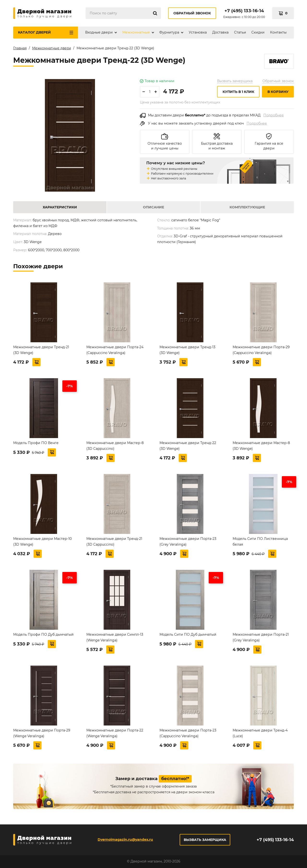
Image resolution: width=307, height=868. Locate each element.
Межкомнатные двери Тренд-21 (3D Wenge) (41, 351)
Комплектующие (247, 208)
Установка (198, 32)
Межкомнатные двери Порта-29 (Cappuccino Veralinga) (261, 351)
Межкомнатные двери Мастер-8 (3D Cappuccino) (115, 447)
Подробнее (274, 116)
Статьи (240, 32)
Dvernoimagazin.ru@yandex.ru (125, 839)
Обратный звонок (192, 13)
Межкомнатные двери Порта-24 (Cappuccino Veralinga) (115, 351)
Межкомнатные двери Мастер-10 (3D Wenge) (42, 542)
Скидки (258, 32)
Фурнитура (169, 32)
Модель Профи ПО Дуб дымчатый (43, 635)
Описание (153, 208)
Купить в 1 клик (238, 93)
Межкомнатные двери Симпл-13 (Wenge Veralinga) (115, 638)
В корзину (278, 93)
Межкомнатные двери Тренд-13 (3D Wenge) (187, 351)
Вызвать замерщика (235, 82)
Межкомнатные (136, 32)
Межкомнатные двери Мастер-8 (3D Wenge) (261, 447)
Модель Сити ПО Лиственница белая (260, 542)
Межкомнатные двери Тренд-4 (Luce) (260, 734)
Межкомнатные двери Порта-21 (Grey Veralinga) (261, 638)
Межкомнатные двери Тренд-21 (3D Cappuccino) (114, 542)
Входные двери (99, 32)
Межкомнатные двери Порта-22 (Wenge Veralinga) (115, 734)
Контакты (278, 32)
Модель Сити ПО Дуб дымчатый (188, 635)
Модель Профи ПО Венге (36, 444)
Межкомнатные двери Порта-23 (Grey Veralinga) (188, 542)
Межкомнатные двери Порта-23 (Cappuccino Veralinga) (188, 734)
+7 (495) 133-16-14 (244, 11)
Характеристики (60, 208)
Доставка (220, 32)
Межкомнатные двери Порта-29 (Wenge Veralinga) (42, 734)
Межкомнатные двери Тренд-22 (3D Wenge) (188, 447)
